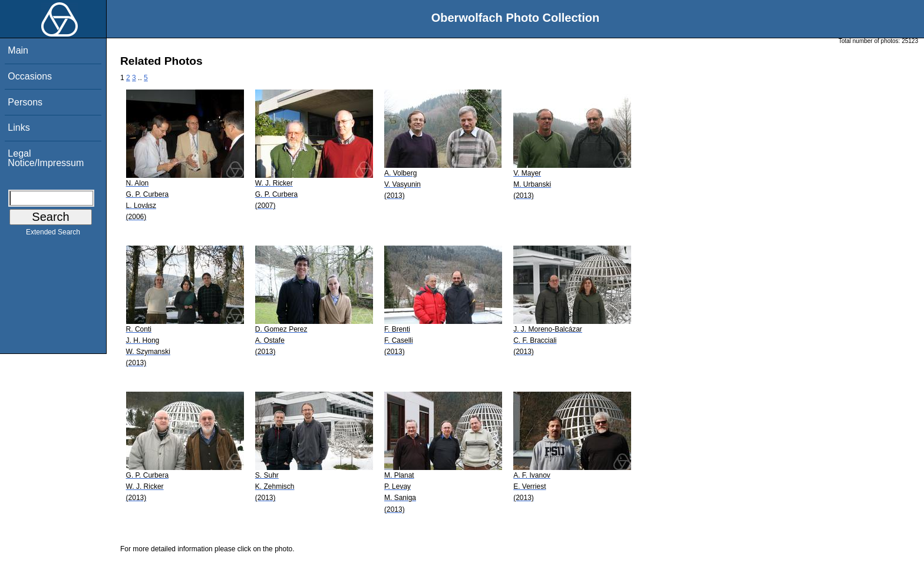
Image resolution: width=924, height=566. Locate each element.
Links (19, 128)
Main (18, 50)
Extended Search (53, 234)
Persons (25, 102)
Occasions (30, 76)
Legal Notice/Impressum (46, 158)
